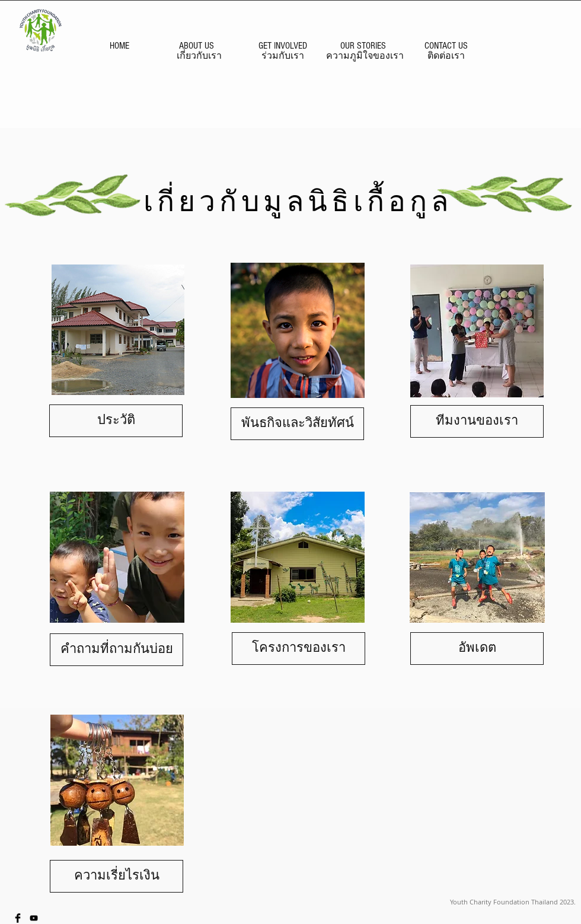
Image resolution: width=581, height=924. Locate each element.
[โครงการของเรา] (299, 649)
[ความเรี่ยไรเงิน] (116, 876)
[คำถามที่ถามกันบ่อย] (116, 650)
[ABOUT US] (196, 46)
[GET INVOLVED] (283, 46)
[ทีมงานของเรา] (477, 421)
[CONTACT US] (446, 46)
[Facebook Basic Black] (18, 918)
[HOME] (119, 46)
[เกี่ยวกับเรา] (199, 56)
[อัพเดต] (477, 649)
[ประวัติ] (116, 421)
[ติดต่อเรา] (446, 56)
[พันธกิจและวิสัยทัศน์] (297, 424)
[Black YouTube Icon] (34, 918)
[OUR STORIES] (363, 46)
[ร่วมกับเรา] (282, 56)
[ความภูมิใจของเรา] (365, 56)
